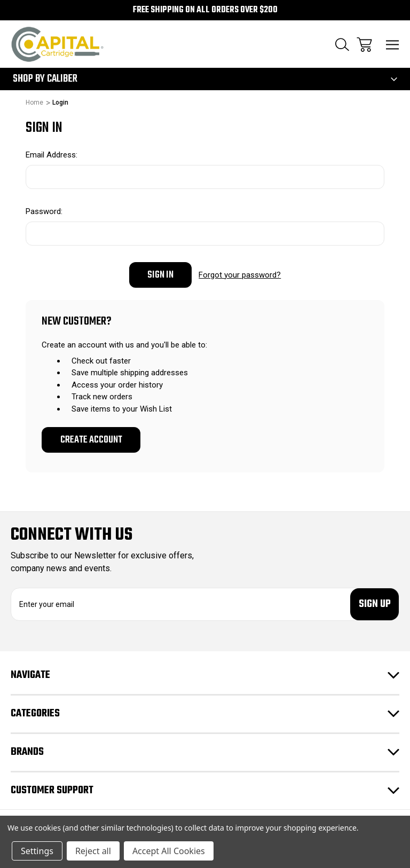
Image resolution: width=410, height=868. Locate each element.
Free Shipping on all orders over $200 (205, 10)
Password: (44, 211)
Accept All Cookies (169, 851)
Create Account (91, 440)
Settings (37, 851)
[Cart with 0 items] (364, 45)
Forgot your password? (240, 275)
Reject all (93, 851)
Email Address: (52, 155)
